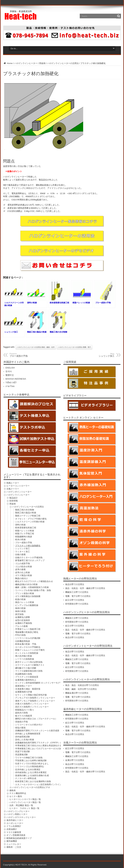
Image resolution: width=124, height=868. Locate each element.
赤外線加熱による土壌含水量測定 (31, 772)
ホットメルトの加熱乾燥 (27, 653)
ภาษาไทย (10, 386)
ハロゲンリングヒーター (18, 811)
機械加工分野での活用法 (77, 592)
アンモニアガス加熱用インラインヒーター (35, 698)
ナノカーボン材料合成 (26, 778)
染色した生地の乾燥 (25, 740)
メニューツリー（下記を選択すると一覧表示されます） (32, 476)
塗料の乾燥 (20, 525)
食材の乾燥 (20, 608)
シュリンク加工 (23, 549)
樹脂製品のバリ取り (25, 710)
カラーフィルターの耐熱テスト (30, 665)
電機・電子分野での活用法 (78, 596)
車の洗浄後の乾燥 (24, 656)
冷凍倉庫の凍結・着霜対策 (28, 689)
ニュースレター (14, 844)
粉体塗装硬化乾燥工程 (26, 528)
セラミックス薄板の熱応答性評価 (31, 695)
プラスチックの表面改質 (27, 677)
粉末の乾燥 (20, 540)
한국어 (9, 371)
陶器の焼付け (21, 578)
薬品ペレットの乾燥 (25, 602)
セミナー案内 (16, 796)
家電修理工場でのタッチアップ (30, 560)
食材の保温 (20, 611)
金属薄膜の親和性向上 (26, 680)
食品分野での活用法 (75, 584)
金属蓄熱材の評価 (24, 692)
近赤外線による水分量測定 (28, 769)
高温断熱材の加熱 (24, 674)
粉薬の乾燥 (20, 599)
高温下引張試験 (23, 751)
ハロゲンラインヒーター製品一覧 (25, 802)
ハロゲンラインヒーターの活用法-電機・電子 (75, 347)
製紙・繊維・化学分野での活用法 (81, 689)
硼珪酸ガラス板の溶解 (26, 668)
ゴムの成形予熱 (23, 563)
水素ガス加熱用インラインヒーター (32, 704)
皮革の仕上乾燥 (23, 572)
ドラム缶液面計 (14, 826)
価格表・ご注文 (14, 847)
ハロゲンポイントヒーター (19, 492)
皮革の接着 (20, 569)
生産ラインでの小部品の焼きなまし (32, 764)
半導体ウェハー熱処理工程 (28, 629)
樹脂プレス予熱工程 (25, 534)
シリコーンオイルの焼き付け (29, 725)
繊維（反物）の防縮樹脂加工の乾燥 (32, 587)
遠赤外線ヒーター (15, 820)
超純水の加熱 (21, 713)
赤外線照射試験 (23, 737)
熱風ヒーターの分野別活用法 (80, 579)
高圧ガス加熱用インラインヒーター (32, 707)
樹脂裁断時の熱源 (24, 537)
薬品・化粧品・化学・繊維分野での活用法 (85, 588)
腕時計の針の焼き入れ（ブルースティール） (36, 719)
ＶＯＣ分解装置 (14, 832)
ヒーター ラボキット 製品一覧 (24, 808)
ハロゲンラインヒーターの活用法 (63, 63)
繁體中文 (10, 375)
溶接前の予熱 (21, 722)
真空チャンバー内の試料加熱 (29, 662)
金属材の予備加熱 (24, 623)
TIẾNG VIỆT (11, 383)
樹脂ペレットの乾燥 (25, 531)
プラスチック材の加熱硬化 (28, 546)
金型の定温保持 (23, 620)
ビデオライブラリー (75, 396)
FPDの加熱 (20, 635)
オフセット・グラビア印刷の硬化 (31, 519)
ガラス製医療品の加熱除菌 (28, 596)
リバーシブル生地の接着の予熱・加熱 (33, 590)
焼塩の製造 (20, 728)
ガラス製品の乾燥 (24, 575)
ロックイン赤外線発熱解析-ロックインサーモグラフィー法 (43, 683)
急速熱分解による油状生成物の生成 (32, 775)
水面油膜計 (12, 829)
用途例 (42, 63)
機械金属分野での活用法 (77, 693)
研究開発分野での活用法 (77, 604)
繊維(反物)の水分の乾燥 (26, 584)
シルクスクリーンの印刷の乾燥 (30, 522)
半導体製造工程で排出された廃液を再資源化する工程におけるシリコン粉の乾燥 (53, 746)
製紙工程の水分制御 (25, 510)
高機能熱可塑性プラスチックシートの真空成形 (37, 731)
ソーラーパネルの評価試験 (28, 638)
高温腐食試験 (21, 755)
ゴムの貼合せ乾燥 (24, 567)
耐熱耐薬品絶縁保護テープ (19, 838)
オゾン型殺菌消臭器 (16, 835)
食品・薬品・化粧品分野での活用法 (82, 685)
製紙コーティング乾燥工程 (28, 516)
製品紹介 (14, 498)
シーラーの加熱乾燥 (25, 659)
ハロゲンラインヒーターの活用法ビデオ (31, 787)
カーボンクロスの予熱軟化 (28, 647)
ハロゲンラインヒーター (26, 63)
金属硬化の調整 (23, 617)
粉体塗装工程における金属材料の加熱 (33, 781)
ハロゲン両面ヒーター (17, 814)
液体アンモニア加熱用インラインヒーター (35, 701)
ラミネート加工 (23, 552)
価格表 (13, 790)
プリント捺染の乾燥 (25, 593)
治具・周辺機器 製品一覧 (21, 805)
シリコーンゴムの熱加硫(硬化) (30, 766)
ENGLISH (10, 368)
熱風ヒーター (13, 483)
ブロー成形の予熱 (24, 543)
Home (8, 63)
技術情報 (14, 501)
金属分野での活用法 (75, 760)
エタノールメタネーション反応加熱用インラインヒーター (42, 784)
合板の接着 (20, 554)
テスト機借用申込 (18, 793)
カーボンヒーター (15, 823)
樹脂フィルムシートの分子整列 (30, 650)
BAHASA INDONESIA (16, 379)
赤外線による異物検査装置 (28, 734)
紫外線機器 (12, 841)
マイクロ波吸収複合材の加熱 (29, 671)
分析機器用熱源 (23, 641)
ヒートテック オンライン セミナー (83, 418)
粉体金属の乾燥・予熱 (26, 644)
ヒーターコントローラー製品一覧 (25, 799)
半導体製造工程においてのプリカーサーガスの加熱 (39, 749)
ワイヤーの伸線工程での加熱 (29, 758)
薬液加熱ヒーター (24, 686)
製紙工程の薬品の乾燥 (26, 513)
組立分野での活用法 (75, 600)
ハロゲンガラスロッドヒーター (21, 817)
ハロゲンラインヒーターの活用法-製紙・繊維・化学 (36, 347)
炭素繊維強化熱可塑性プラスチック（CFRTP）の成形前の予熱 (45, 743)
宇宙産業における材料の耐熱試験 (31, 760)
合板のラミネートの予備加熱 (29, 558)
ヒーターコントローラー (18, 486)
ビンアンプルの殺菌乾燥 (27, 605)
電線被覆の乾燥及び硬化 (27, 632)
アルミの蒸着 (21, 626)
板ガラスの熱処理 (24, 716)
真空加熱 (19, 614)
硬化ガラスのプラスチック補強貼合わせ (34, 581)
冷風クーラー (13, 489)
